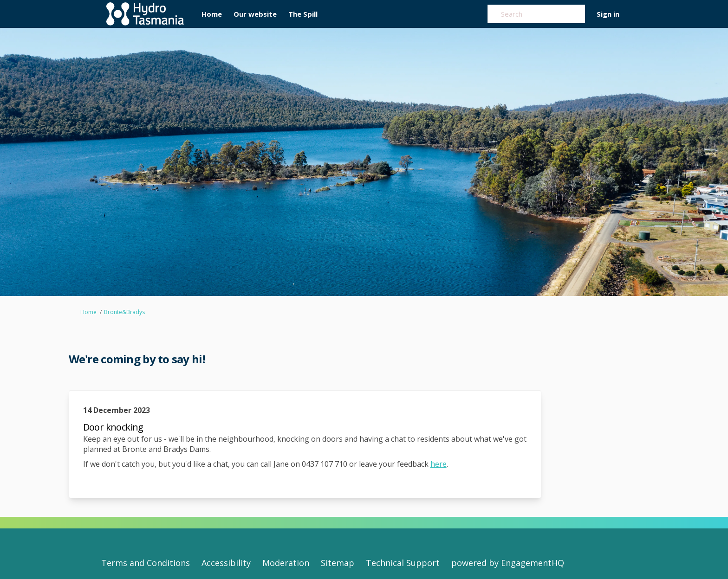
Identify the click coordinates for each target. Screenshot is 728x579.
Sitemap (338, 563)
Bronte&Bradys (124, 312)
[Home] (212, 14)
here (439, 464)
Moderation (286, 563)
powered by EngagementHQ (508, 563)
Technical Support (403, 563)
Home (88, 312)
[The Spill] (303, 14)
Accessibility (226, 563)
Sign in (608, 14)
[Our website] (255, 14)
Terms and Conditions (146, 563)
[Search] (536, 14)
